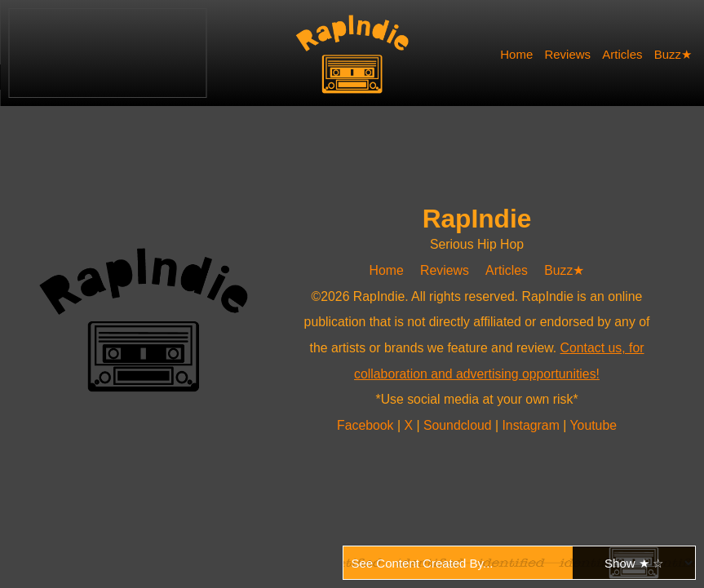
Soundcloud (459, 425)
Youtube (593, 425)
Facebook (367, 425)
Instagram (532, 425)
